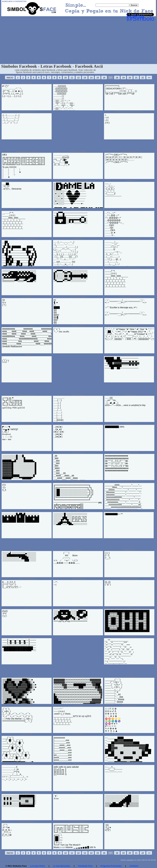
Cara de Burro (27, 297)
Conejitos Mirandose (130, 579)
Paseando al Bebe (78, 151)
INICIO (10, 78)
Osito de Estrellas (78, 424)
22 (143, 78)
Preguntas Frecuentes (111, 866)
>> (149, 78)
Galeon (130, 181)
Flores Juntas (27, 735)
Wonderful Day (130, 395)
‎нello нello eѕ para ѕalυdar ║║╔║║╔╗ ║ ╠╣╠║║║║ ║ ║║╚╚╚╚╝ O (66, 771)
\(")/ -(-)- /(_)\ (4, 487)
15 (98, 78)
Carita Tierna (130, 550)
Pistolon (27, 550)
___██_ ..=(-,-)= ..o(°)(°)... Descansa (12, 186)
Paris (78, 511)
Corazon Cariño (78, 326)
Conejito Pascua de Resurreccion (129, 112)
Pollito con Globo (78, 608)
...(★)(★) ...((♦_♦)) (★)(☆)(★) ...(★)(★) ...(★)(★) (59, 432)
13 (85, 78)
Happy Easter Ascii (130, 151)
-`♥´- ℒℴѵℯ (56, 797)
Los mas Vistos (38, 866)
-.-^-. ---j (56, 583)
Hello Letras (78, 764)
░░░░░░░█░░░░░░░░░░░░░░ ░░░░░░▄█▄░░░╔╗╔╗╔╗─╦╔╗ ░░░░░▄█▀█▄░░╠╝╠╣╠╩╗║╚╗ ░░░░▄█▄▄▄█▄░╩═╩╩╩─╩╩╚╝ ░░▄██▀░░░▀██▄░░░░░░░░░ (70, 519)
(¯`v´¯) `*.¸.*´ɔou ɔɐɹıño (61, 330)
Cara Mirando (78, 735)
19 (123, 78)
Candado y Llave (78, 210)
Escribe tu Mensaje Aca (130, 297)
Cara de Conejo (129, 637)
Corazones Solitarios (27, 676)
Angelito (27, 608)
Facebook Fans (85, 866)
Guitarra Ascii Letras (78, 268)
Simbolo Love (78, 793)
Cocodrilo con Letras (27, 268)
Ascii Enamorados (27, 579)
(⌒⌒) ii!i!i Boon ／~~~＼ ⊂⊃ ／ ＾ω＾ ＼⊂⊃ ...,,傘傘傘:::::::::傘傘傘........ (67, 558)
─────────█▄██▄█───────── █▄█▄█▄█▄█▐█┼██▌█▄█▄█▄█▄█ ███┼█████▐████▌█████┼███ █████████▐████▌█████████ (21, 518)
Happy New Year (130, 326)
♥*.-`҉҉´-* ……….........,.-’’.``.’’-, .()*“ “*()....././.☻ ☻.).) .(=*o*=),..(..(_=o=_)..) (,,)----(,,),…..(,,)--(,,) (13, 91)
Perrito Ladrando (27, 424)
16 (104, 78)
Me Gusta (27, 453)
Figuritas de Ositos (129, 453)
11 (72, 78)
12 (78, 78)
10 (66, 78)
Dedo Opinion (78, 453)
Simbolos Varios (130, 706)
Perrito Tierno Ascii (27, 822)
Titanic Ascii (27, 637)
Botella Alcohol (78, 395)
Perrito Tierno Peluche (27, 239)
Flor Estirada (129, 676)
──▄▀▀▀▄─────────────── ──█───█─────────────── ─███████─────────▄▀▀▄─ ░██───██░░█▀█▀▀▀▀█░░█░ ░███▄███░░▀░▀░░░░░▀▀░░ (71, 218)
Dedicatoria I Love (27, 395)
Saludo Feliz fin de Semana (27, 151)
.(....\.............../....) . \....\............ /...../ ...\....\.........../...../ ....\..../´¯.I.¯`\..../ (11, 119)
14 (91, 78)
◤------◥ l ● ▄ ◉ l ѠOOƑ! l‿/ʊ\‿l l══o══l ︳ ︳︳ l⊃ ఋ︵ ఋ (10, 433)
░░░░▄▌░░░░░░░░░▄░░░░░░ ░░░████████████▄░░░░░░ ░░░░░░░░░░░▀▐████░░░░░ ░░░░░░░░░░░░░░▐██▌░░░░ (19, 557)
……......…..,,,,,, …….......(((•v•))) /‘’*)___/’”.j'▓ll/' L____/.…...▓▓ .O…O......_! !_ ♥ (62, 160)
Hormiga (27, 482)
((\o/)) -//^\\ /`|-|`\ (5, 614)
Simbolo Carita (130, 735)
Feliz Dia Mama (27, 706)
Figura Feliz (130, 822)
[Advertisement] (79, 41)
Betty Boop (78, 239)
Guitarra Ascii (129, 355)
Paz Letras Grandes (27, 326)
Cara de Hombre (78, 676)
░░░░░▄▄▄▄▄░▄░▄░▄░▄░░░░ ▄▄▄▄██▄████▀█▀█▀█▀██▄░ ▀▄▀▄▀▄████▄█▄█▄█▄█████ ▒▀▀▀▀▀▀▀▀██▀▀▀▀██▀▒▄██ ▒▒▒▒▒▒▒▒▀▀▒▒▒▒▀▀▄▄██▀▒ (19, 276)
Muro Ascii (78, 706)
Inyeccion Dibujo (129, 511)
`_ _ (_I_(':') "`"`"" (6, 361)
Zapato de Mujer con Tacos (130, 793)
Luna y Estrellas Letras (129, 482)
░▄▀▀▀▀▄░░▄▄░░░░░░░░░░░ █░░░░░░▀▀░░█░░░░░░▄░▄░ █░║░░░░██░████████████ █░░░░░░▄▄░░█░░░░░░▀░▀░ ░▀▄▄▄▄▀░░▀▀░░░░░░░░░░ (71, 276)
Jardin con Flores (78, 83)
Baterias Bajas (78, 482)
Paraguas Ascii (78, 579)
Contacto (134, 866)
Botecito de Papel (27, 764)
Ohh (130, 608)
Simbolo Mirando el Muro (130, 268)
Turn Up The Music (78, 822)
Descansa (27, 181)
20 (130, 78)
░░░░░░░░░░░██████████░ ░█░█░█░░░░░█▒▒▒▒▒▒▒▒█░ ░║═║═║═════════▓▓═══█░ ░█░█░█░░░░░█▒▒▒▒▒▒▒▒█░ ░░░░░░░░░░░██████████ (19, 801)
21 (136, 78)
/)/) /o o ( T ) (4, 303)
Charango (27, 793)
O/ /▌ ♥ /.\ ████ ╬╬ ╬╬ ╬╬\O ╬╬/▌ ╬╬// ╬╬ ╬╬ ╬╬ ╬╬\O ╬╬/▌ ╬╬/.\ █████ (58, 319)
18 (117, 78)
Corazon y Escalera (78, 297)
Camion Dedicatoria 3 (130, 83)
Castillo (27, 511)
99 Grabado (130, 424)
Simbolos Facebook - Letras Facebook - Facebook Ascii (52, 66)
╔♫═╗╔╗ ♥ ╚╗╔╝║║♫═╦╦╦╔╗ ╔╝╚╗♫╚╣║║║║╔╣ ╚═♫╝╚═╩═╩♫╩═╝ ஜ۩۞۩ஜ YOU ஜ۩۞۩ (14, 403)
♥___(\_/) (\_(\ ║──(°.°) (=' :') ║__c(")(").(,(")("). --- (12, 584)
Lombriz (27, 355)
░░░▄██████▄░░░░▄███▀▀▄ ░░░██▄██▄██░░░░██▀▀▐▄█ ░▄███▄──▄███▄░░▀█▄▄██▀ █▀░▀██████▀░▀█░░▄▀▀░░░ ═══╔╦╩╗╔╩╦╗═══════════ (71, 616)
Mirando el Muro (27, 210)
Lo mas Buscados (61, 866)
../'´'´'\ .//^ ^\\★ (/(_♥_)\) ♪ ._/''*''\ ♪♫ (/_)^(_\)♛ (7, 830)
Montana (78, 550)
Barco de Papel (129, 764)
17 (111, 78)
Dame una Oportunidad (78, 181)
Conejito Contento (27, 112)
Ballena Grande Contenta (130, 239)
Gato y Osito (27, 83)
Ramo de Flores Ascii (130, 210)
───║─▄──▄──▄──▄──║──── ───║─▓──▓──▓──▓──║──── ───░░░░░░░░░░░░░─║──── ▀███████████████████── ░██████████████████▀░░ (19, 645)
